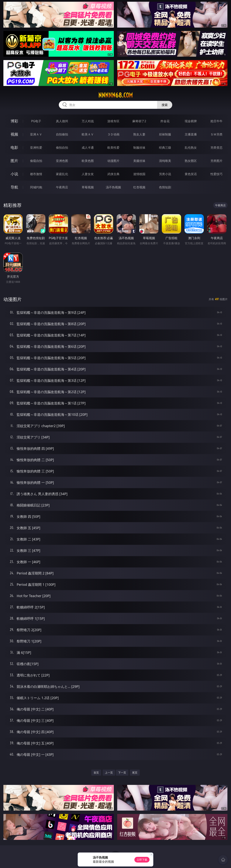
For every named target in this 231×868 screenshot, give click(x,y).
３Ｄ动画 (113, 134)
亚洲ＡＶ (36, 134)
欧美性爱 (113, 148)
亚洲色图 (62, 161)
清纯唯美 (165, 161)
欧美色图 (88, 161)
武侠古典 (113, 174)
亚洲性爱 (36, 148)
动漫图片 (113, 161)
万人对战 (88, 121)
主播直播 (191, 134)
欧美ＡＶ (88, 134)
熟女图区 (191, 161)
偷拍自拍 (62, 148)
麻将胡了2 (139, 121)
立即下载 (142, 860)
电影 (14, 147)
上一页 (109, 773)
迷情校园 (139, 174)
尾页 (135, 773)
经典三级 (165, 148)
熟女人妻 (139, 134)
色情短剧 (165, 187)
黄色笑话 (191, 174)
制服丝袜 (139, 148)
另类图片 (216, 161)
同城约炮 (36, 187)
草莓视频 (88, 187)
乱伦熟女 (191, 148)
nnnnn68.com (115, 95)
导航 (14, 187)
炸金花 (165, 121)
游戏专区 (113, 121)
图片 (14, 161)
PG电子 (36, 121)
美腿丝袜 (139, 161)
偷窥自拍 (36, 161)
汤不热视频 (113, 187)
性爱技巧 (216, 174)
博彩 (14, 121)
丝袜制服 (165, 134)
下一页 (122, 773)
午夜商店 (62, 187)
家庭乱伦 (62, 174)
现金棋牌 (191, 121)
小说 (14, 174)
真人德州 (62, 121)
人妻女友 (88, 174)
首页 (96, 773)
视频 (14, 134)
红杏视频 (139, 187)
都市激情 (36, 174)
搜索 (165, 105)
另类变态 (216, 148)
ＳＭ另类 (216, 134)
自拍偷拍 (62, 134)
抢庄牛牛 (216, 121)
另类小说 (165, 174)
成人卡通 (88, 148)
